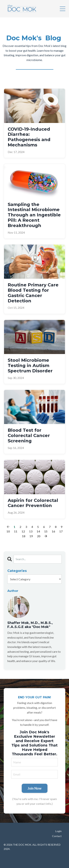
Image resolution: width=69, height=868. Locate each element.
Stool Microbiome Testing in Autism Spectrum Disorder (30, 366)
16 (53, 531)
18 (24, 536)
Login (59, 831)
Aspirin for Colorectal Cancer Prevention (33, 503)
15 (46, 531)
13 (31, 531)
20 (39, 536)
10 (8, 531)
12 (23, 531)
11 (16, 531)
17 (61, 531)
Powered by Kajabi (35, 858)
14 (38, 531)
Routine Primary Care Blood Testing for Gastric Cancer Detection (33, 293)
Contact (57, 836)
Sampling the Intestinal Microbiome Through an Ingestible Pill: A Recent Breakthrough (34, 215)
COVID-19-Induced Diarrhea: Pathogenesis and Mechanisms (29, 137)
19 (31, 536)
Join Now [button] (35, 788)
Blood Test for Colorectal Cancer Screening (29, 436)
